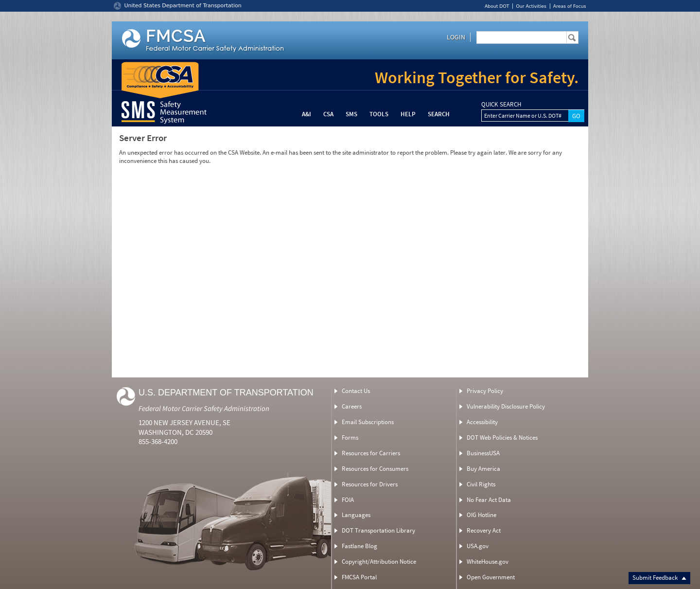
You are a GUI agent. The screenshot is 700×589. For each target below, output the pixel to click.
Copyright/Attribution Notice (379, 562)
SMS (351, 114)
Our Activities (531, 6)
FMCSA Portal (359, 577)
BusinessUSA (483, 453)
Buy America (483, 469)
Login (456, 37)
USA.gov (478, 546)
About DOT (497, 6)
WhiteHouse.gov (488, 562)
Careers (352, 406)
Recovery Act (484, 530)
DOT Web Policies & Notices (502, 437)
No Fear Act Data (489, 500)
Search (439, 114)
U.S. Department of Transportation (226, 393)
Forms (350, 437)
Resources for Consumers (375, 469)
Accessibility (482, 422)
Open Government (491, 577)
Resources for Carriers (371, 453)
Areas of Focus (570, 6)
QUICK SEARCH (501, 105)
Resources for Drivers (370, 484)
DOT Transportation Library (378, 530)
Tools (379, 114)
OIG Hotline (481, 515)
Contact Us (356, 391)
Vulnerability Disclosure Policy (506, 406)
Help (408, 114)
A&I (306, 114)
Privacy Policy (485, 391)
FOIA (348, 500)
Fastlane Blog (359, 546)
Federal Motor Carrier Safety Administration (204, 408)
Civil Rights (481, 484)
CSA (328, 114)
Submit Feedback (659, 578)
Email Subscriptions (368, 422)
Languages (356, 515)
